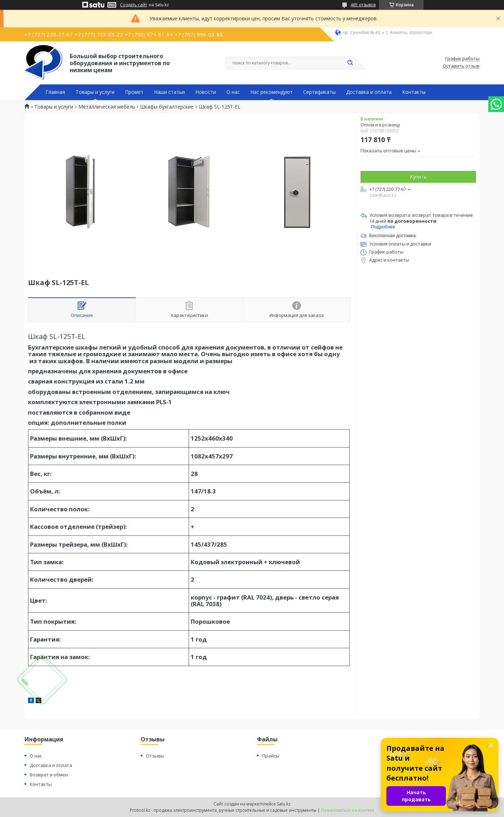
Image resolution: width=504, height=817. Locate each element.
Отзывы (155, 756)
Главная (55, 92)
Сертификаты (319, 92)
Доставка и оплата (369, 92)
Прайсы (271, 756)
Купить (418, 177)
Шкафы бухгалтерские (167, 107)
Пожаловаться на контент (348, 810)
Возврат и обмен (49, 775)
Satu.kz (284, 804)
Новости (206, 92)
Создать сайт (134, 5)
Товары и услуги (95, 92)
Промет (134, 92)
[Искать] (350, 63)
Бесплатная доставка (393, 236)
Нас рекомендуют (271, 92)
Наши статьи (169, 92)
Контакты (414, 92)
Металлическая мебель (107, 107)
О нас (233, 92)
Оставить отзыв (461, 66)
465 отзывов (363, 5)
